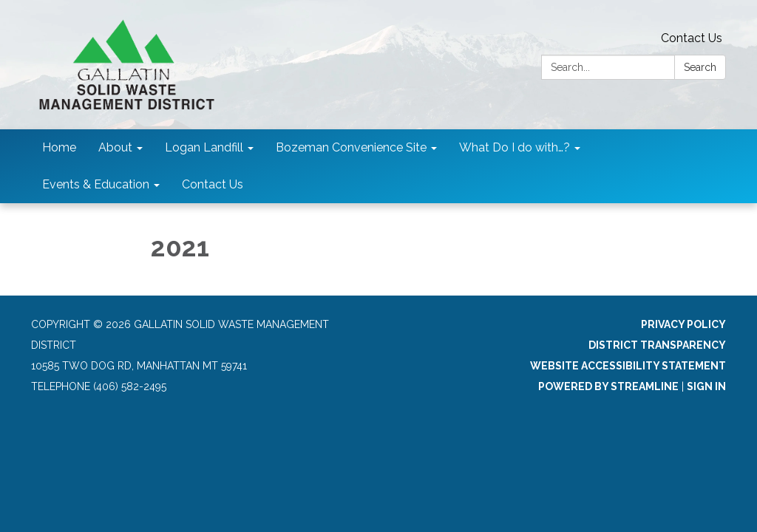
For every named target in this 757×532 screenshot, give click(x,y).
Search (700, 67)
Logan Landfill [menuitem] (204, 147)
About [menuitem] (115, 147)
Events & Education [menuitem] (96, 184)
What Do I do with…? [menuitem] (515, 147)
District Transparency (657, 345)
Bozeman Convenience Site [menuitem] (351, 147)
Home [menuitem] (59, 147)
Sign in (706, 386)
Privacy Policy (683, 324)
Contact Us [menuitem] (213, 184)
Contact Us (692, 38)
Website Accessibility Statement (628, 366)
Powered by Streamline (608, 386)
